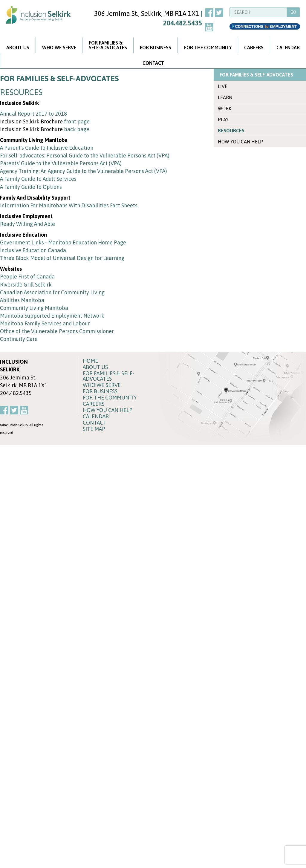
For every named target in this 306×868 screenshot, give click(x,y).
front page (77, 121)
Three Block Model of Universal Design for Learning (62, 258)
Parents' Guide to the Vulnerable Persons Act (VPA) (61, 163)
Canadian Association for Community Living (52, 292)
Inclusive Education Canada (33, 250)
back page (77, 129)
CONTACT (153, 63)
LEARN (225, 97)
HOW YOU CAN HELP (240, 142)
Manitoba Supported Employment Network (52, 316)
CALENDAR (96, 417)
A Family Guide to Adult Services (38, 179)
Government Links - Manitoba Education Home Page (63, 242)
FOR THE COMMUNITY (208, 48)
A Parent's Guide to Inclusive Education (47, 148)
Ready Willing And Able (27, 224)
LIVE (223, 86)
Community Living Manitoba (34, 308)
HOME (90, 361)
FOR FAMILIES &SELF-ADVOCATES (108, 45)
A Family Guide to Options (31, 187)
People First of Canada (27, 277)
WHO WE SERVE (59, 48)
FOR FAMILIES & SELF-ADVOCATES (256, 75)
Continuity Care (19, 339)
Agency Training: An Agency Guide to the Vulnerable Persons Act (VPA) (84, 171)
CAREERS (254, 48)
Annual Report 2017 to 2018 (33, 114)
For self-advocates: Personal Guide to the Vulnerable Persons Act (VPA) (85, 156)
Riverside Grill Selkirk (26, 285)
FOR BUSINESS (156, 48)
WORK (225, 108)
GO (293, 12)
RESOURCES (231, 131)
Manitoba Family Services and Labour (45, 323)
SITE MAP (94, 429)
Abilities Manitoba (22, 300)
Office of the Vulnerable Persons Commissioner (57, 331)
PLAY (223, 120)
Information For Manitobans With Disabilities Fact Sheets (69, 205)
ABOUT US (18, 48)
